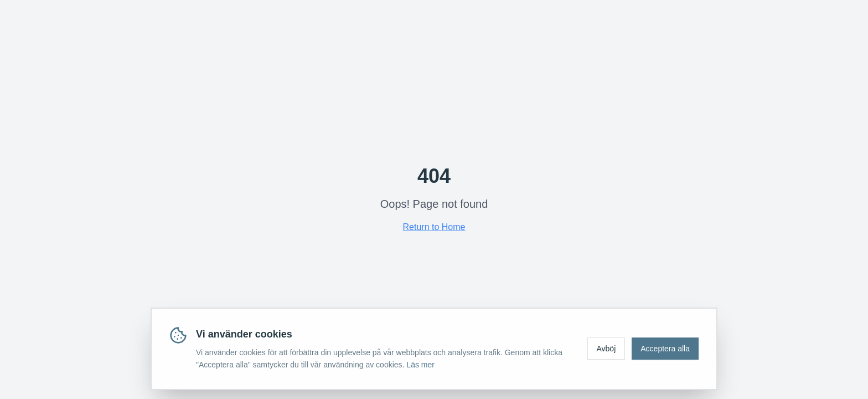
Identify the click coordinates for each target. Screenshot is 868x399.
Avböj (606, 349)
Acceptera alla (665, 349)
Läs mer (420, 365)
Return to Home (434, 227)
